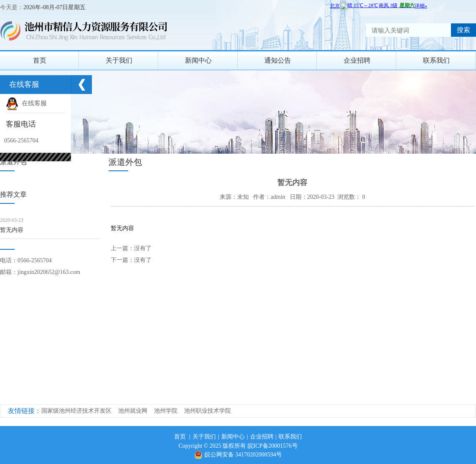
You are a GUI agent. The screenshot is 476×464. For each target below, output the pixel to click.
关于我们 (119, 60)
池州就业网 (133, 411)
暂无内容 (12, 230)
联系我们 (436, 60)
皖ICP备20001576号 (273, 446)
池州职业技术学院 (208, 411)
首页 (40, 60)
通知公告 (278, 60)
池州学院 (166, 411)
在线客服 (26, 103)
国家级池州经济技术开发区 (76, 411)
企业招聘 (357, 60)
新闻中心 (198, 60)
